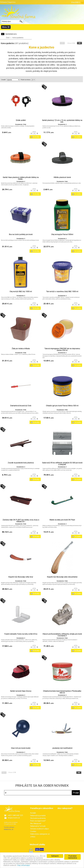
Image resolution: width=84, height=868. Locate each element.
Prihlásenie (3, 2)
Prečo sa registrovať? (38, 821)
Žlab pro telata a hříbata (21, 349)
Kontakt (33, 813)
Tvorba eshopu (9, 827)
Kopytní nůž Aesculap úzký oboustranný (62, 577)
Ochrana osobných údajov (40, 829)
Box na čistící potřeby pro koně (21, 234)
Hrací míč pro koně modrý (21, 748)
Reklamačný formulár (38, 826)
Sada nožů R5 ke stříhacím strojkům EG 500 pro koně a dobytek (62, 464)
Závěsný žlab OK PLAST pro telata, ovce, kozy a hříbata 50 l (21, 521)
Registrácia (12, 2)
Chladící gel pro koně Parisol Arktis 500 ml (62, 406)
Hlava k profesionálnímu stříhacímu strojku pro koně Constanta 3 (62, 635)
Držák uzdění (21, 120)
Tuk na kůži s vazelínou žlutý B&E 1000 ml (62, 292)
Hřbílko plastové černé (62, 177)
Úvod (8, 38)
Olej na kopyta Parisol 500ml (62, 234)
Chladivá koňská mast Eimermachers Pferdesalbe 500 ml (62, 692)
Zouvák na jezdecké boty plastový (21, 463)
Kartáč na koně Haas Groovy (21, 691)
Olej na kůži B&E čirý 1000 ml (21, 292)
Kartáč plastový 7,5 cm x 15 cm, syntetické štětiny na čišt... (62, 121)
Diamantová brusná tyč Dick (21, 406)
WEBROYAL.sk (9, 829)
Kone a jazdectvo (18, 38)
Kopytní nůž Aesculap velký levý (21, 577)
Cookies (33, 831)
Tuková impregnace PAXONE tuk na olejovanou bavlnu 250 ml (62, 349)
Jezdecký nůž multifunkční (62, 748)
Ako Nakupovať (36, 823)
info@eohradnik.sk (14, 818)
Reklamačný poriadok (38, 816)
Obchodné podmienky (38, 818)
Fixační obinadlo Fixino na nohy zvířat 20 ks (21, 634)
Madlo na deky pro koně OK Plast (62, 520)
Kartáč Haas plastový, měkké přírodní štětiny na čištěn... (21, 178)
